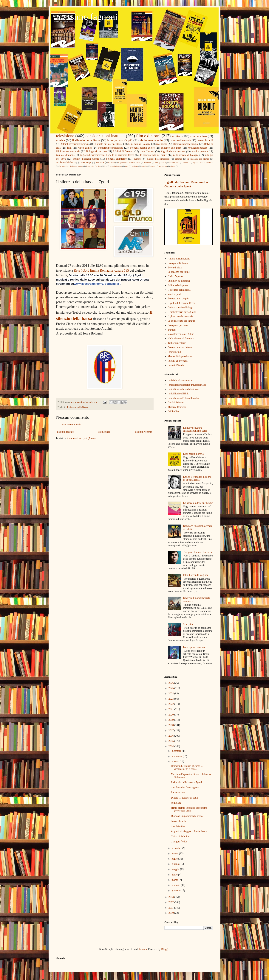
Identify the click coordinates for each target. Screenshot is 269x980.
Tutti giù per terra (177, 343)
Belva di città (175, 268)
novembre (177, 756)
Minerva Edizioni (177, 407)
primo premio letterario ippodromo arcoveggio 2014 (189, 809)
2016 (171, 736)
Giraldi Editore (176, 403)
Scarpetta (188, 624)
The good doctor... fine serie (198, 552)
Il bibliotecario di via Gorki (182, 312)
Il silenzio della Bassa (86, 140)
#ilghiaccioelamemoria (68, 151)
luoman (143, 949)
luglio (175, 859)
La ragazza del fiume (179, 272)
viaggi (173, 166)
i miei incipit (85, 162)
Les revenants (178, 792)
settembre (177, 848)
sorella (144, 166)
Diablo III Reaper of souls (185, 798)
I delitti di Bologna (123, 151)
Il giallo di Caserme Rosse (129, 162)
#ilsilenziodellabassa (66, 162)
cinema (178, 159)
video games (85, 148)
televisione (65, 136)
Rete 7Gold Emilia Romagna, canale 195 (101, 270)
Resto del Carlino (94, 166)
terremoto (163, 166)
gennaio (176, 890)
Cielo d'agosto (175, 276)
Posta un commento (71, 424)
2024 (171, 694)
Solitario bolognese (178, 285)
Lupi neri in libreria (193, 454)
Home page (104, 432)
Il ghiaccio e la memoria (203, 162)
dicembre (177, 751)
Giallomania (174, 162)
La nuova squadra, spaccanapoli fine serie (195, 429)
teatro (153, 166)
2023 (171, 699)
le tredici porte (116, 166)
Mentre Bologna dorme (86, 159)
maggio (176, 869)
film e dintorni (148, 136)
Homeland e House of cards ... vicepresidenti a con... (187, 768)
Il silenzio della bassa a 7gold (186, 782)
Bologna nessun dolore (142, 148)
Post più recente (65, 432)
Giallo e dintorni (65, 155)
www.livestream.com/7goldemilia (96, 284)
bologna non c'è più (120, 140)
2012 (171, 902)
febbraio (176, 885)
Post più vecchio (144, 432)
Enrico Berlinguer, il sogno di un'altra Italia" (197, 478)
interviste (100, 162)
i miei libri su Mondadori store (184, 389)
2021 (171, 709)
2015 (171, 741)
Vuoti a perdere (176, 294)
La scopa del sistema (194, 647)
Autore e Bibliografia (179, 259)
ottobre (176, 762)
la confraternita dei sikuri (154, 155)
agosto (175, 854)
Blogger (165, 949)
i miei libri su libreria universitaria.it (187, 385)
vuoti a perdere (200, 151)
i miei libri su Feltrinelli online (184, 398)
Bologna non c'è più (178, 299)
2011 (171, 908)
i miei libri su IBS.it (178, 394)
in (105, 166)
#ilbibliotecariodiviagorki (74, 144)
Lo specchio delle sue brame (71, 166)
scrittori (177, 136)
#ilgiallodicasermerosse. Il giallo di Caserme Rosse (107, 155)
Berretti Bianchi (176, 365)
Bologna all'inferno (178, 263)
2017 (171, 731)
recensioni (162, 144)
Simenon (148, 162)
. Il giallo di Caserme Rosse (108, 144)
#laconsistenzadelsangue (186, 144)
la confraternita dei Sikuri (181, 334)
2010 (171, 913)
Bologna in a (160, 162)
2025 (171, 688)
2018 (171, 725)
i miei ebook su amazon (180, 380)
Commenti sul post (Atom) (82, 438)
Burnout (172, 330)
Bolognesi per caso (96, 151)
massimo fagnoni (87, 17)
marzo (175, 880)
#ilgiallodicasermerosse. (158, 159)
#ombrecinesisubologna (111, 148)
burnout (138, 159)
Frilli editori (174, 411)
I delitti (186, 162)
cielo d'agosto (147, 151)
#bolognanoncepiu (151, 140)
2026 (171, 683)
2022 (171, 704)
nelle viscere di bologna (186, 155)
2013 (171, 897)
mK (127, 166)
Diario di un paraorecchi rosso (187, 816)
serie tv (135, 166)
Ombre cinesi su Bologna (181, 308)
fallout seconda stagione (196, 575)
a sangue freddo (179, 842)
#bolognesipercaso (198, 148)
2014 (171, 746)
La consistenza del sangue (181, 321)
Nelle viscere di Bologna (181, 339)
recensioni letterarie (180, 140)
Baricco (111, 162)
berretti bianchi (205, 140)
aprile (175, 875)
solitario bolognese (171, 148)
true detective (178, 826)
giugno (175, 864)
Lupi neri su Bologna (139, 144)
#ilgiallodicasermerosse (173, 151)
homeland (176, 803)
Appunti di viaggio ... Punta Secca (189, 831)
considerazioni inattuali (105, 136)
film (69, 148)
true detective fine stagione (185, 787)
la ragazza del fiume (198, 159)
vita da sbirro (199, 136)
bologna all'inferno (116, 159)
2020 (171, 715)
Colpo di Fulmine (180, 837)
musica (61, 140)
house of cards (178, 821)
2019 (171, 720)
